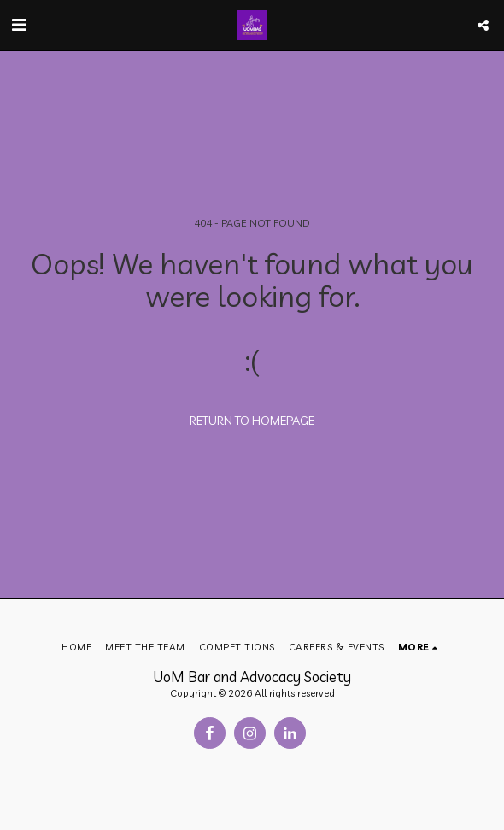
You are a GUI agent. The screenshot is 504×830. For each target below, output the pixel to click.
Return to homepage (252, 421)
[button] (19, 24)
